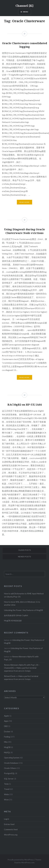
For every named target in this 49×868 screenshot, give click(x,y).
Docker (7, 732)
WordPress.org (11, 835)
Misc (6, 742)
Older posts (25, 550)
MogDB (7, 747)
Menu (26, 12)
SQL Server (9, 779)
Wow (6, 800)
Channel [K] (24, 6)
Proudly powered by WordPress (21, 860)
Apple (6, 716)
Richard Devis (10, 676)
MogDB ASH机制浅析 (13, 621)
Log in (7, 819)
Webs (7, 794)
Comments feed (11, 829)
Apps (6, 721)
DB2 (6, 726)
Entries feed (9, 824)
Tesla (6, 784)
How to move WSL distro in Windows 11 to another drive (22, 603)
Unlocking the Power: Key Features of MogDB (23, 610)
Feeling (7, 737)
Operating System (12, 758)
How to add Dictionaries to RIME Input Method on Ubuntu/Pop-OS (24, 595)
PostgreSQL (9, 773)
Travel (7, 789)
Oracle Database (11, 763)
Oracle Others (10, 768)
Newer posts (24, 557)
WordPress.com (28, 862)
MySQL (7, 752)
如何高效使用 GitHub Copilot (16, 615)
